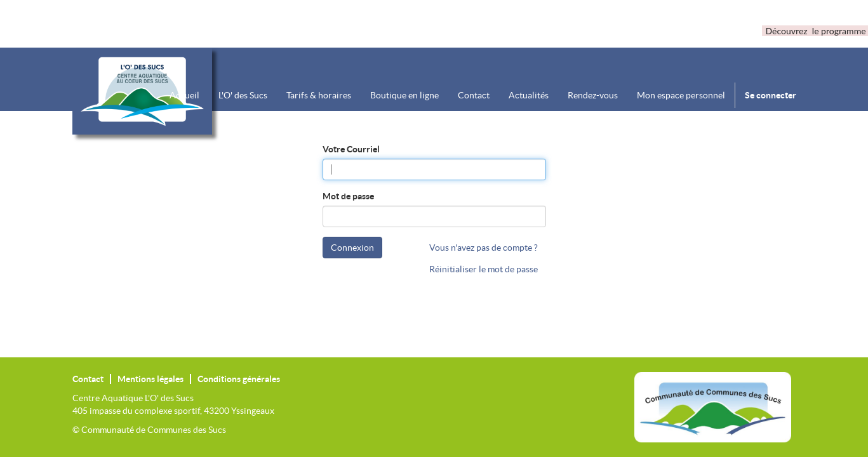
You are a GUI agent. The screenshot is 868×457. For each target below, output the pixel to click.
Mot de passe (348, 196)
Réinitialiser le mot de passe (484, 269)
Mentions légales (150, 379)
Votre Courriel (351, 149)
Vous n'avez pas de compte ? (484, 248)
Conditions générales (239, 379)
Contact (88, 379)
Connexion (352, 248)
